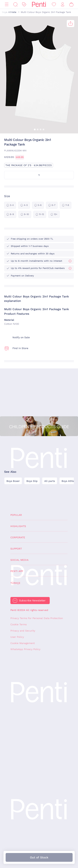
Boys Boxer (13, 481)
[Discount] (24, 4)
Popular (16, 515)
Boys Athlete (9, 12)
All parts (50, 481)
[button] (35, 129)
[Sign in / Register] (63, 4)
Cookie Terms (19, 624)
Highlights (18, 526)
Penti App (17, 571)
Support (16, 549)
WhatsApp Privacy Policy (25, 649)
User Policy (17, 637)
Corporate (18, 537)
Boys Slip (32, 481)
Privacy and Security (23, 631)
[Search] (15, 4)
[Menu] (7, 4)
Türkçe (15, 583)
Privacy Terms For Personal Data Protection (37, 618)
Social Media (19, 560)
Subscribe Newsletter (32, 601)
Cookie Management (23, 643)
